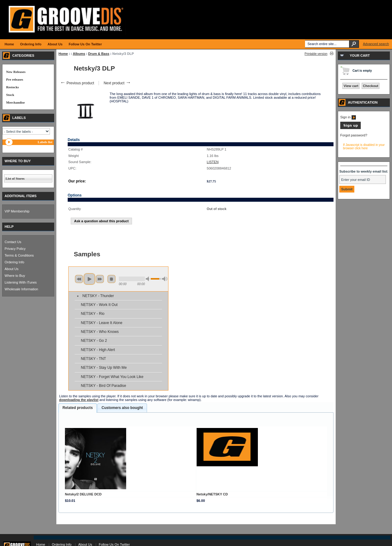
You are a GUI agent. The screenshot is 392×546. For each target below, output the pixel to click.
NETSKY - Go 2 (94, 341)
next (100, 279)
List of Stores (15, 178)
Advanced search (376, 44)
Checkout (371, 86)
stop (111, 279)
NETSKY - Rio (93, 314)
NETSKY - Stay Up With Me (104, 368)
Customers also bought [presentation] (122, 408)
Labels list (45, 142)
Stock (10, 95)
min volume (149, 279)
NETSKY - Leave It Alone (102, 323)
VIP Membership (17, 211)
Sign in (348, 117)
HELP (9, 227)
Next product (117, 83)
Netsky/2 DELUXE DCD (83, 494)
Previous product (77, 83)
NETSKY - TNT (93, 359)
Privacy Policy (15, 249)
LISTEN (213, 162)
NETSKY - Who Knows (100, 332)
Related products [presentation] (78, 408)
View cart (351, 86)
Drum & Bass (99, 54)
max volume (165, 279)
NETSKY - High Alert (98, 350)
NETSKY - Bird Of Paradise (104, 386)
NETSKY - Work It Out (99, 305)
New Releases (16, 72)
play (89, 279)
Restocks (13, 87)
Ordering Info (14, 262)
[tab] (78, 408)
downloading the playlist (79, 400)
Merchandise (15, 102)
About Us (11, 269)
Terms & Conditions (19, 255)
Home (63, 54)
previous (79, 279)
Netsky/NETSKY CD (212, 494)
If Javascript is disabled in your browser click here (364, 147)
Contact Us (13, 242)
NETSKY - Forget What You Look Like (112, 377)
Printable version (316, 54)
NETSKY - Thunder (98, 296)
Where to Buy (15, 276)
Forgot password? (354, 135)
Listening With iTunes (21, 282)
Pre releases (15, 79)
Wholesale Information (21, 289)
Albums (79, 54)
